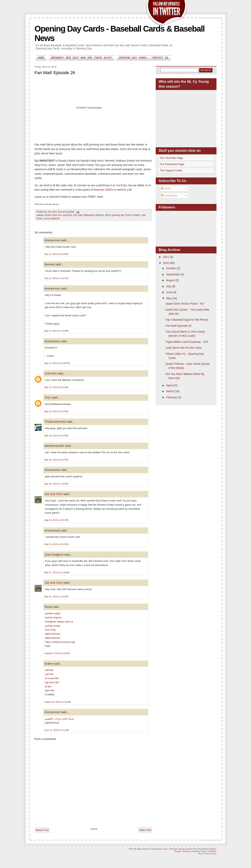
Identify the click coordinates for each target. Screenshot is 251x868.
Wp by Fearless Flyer (207, 853)
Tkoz (48, 397)
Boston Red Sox (53, 215)
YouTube (121, 185)
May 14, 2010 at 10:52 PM (57, 363)
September (173, 274)
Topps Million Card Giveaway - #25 (187, 342)
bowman (67, 215)
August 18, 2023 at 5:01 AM (58, 702)
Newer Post (42, 830)
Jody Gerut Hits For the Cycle (184, 348)
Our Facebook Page (172, 164)
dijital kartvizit (52, 634)
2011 (166, 257)
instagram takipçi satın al (59, 622)
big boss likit (52, 682)
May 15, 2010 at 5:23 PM (56, 411)
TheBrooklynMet (55, 422)
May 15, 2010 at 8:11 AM (56, 387)
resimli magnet (53, 617)
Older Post (145, 830)
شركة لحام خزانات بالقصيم (59, 719)
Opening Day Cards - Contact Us (144, 58)
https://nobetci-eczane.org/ (60, 642)
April (169, 385)
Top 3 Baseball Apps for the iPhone (187, 320)
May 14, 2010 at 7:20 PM (56, 331)
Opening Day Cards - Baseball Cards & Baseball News (174, 849)
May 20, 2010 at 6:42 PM (56, 460)
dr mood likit (52, 678)
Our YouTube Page (171, 158)
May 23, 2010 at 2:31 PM (56, 520)
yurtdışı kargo (53, 613)
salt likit (49, 670)
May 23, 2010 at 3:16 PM (56, 544)
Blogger (213, 849)
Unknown (51, 373)
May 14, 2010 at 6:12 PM (56, 254)
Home (41, 58)
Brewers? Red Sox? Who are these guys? (82, 58)
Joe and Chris (54, 494)
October (171, 268)
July (169, 286)
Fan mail (78, 215)
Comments (169, 196)
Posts (166, 188)
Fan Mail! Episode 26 (178, 326)
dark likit (50, 690)
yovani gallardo (52, 218)
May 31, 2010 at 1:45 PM (56, 597)
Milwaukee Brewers (94, 215)
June (169, 292)
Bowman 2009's (103, 190)
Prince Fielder (132, 215)
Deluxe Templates (209, 851)
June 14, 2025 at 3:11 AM (57, 730)
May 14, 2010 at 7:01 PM (56, 278)
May (169, 298)
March (170, 391)
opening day (118, 215)
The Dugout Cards (171, 170)
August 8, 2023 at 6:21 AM (57, 653)
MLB (108, 215)
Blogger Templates (183, 851)
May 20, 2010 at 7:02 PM (56, 484)
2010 (166, 263)
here (100, 161)
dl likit (48, 686)
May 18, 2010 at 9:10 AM (56, 436)
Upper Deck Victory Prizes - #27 (185, 304)
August (171, 280)
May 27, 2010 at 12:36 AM (57, 572)
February (172, 397)
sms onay (50, 630)
